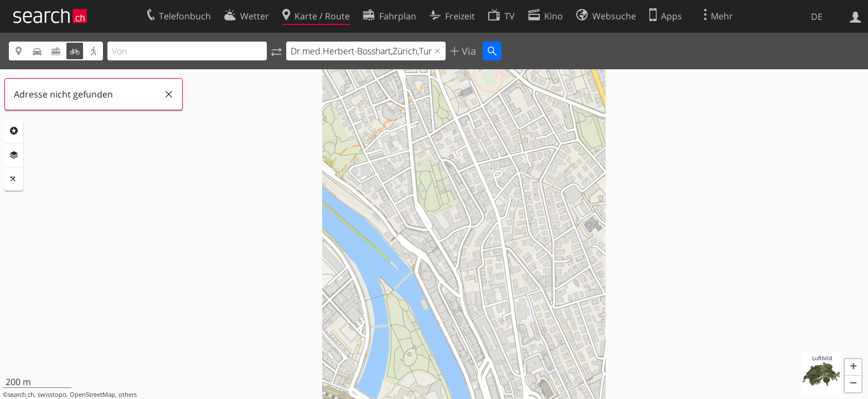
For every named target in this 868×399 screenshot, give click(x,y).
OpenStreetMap (92, 395)
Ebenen (14, 155)
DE (817, 17)
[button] (853, 367)
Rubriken (14, 131)
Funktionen (14, 179)
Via (467, 51)
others (128, 395)
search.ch (21, 395)
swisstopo (52, 395)
